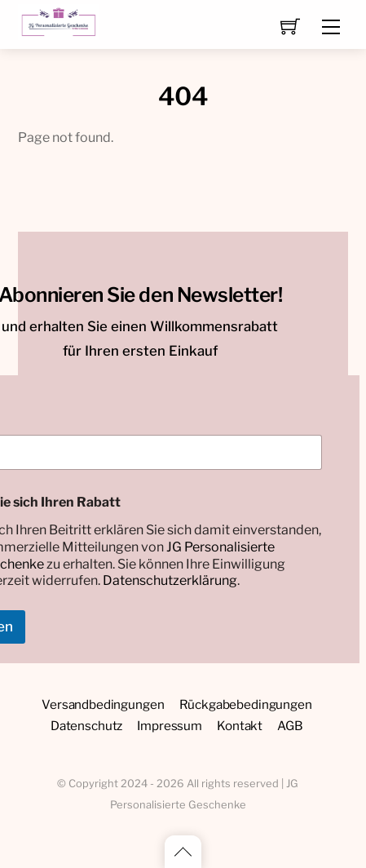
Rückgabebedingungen (246, 704)
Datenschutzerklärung (170, 580)
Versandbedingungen (103, 704)
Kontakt (240, 726)
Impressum (170, 726)
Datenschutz (86, 726)
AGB (290, 726)
